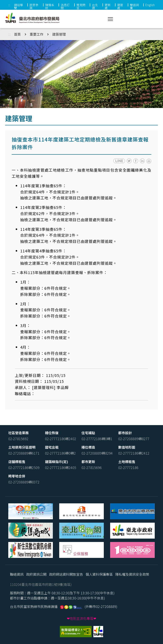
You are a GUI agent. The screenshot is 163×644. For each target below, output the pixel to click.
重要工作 (37, 34)
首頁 (17, 34)
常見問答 (81, 6)
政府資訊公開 (36, 574)
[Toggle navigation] (110, 19)
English (150, 5)
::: (9, 5)
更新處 (108, 6)
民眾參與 (34, 6)
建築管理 (59, 34)
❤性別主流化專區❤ (81, 618)
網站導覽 (18, 6)
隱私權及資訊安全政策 (132, 574)
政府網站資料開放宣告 (66, 574)
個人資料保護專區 (99, 574)
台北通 (95, 6)
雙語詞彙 (134, 6)
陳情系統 (50, 6)
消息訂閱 (65, 6)
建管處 (120, 6)
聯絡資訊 (17, 574)
